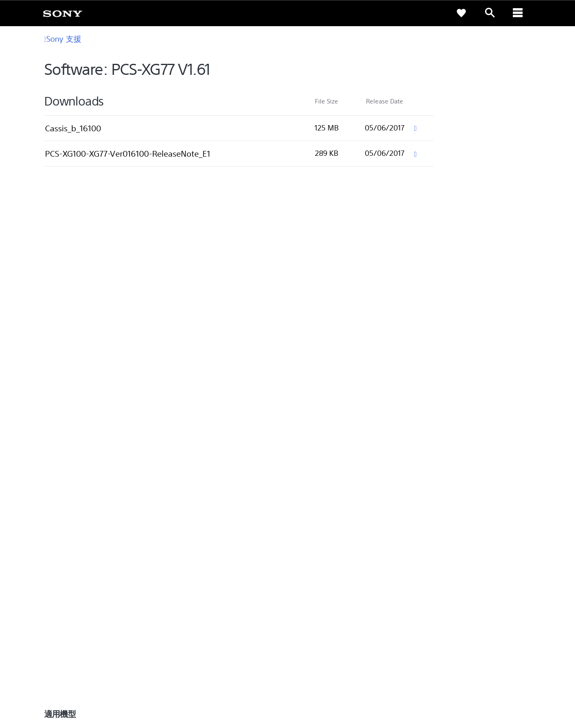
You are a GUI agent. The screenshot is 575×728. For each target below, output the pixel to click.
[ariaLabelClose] (519, 13)
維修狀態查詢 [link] (191, 573)
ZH (82, 646)
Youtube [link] (306, 550)
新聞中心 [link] (428, 538)
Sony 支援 (63, 39)
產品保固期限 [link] (191, 550)
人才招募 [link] (482, 624)
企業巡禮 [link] (452, 624)
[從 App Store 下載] (421, 453)
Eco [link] (300, 538)
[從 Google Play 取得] (365, 453)
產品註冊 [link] (185, 538)
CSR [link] (300, 561)
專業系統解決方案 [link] (412, 624)
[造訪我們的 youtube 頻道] (513, 645)
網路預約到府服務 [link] (196, 561)
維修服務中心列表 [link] (196, 584)
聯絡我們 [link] (511, 624)
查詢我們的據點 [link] (72, 538)
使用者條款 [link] (65, 683)
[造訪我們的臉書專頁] (496, 645)
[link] (63, 13)
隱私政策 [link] (90, 683)
